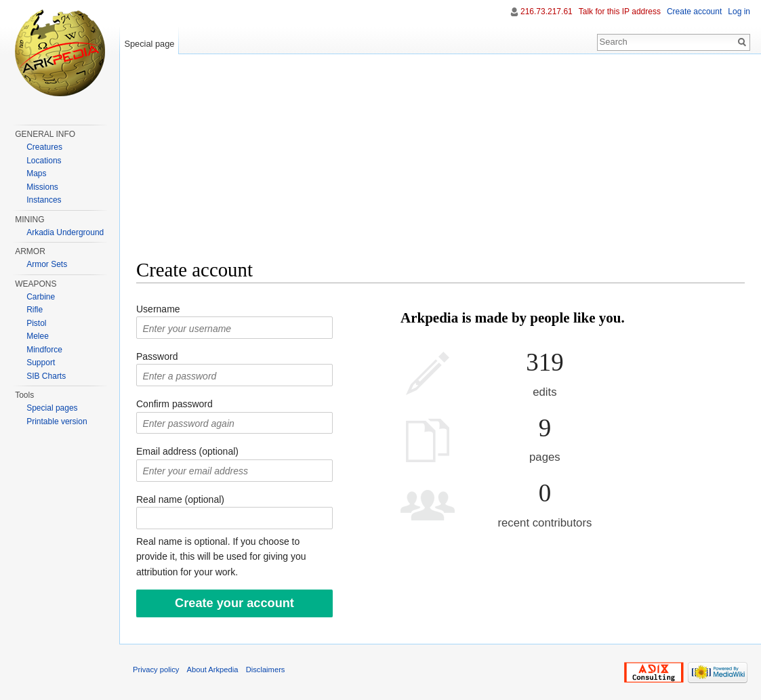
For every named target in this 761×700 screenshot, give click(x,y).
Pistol (36, 323)
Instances (44, 200)
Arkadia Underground (65, 232)
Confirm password (174, 404)
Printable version (57, 421)
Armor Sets (47, 264)
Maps (36, 173)
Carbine (41, 297)
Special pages (52, 408)
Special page (149, 44)
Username (158, 309)
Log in (739, 12)
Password (157, 356)
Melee (38, 336)
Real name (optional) (180, 499)
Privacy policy (156, 670)
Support (41, 363)
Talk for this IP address (620, 12)
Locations (44, 161)
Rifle (35, 310)
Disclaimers (266, 670)
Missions (42, 187)
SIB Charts (46, 376)
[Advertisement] (440, 163)
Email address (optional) (187, 451)
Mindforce (44, 350)
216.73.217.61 (547, 12)
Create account (694, 12)
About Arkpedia (213, 670)
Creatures (44, 147)
